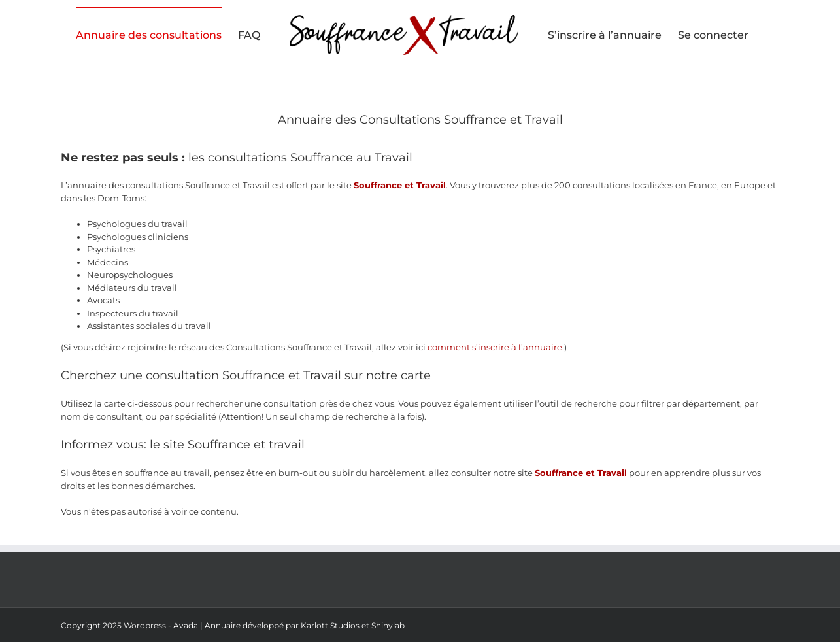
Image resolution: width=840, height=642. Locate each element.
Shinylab (388, 625)
